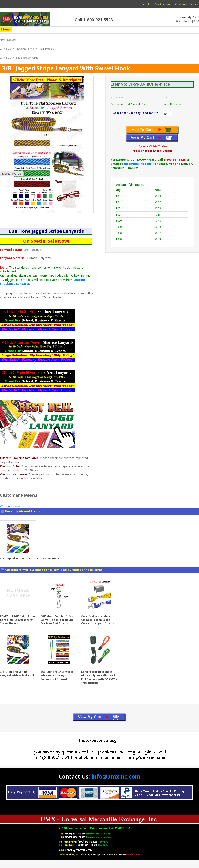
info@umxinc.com (138, 164)
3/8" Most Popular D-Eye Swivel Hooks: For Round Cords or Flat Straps (57, 620)
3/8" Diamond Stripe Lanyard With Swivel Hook (17, 674)
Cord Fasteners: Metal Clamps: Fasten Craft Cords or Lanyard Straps (98, 620)
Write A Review (10, 506)
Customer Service (187, 4)
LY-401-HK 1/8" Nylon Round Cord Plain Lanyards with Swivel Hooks (18, 620)
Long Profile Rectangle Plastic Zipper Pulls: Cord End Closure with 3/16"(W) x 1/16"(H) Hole (99, 677)
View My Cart (189, 17)
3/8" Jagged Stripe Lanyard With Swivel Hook (30, 559)
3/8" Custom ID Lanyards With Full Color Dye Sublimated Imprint (57, 675)
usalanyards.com (25, 19)
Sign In (146, 4)
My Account (163, 4)
